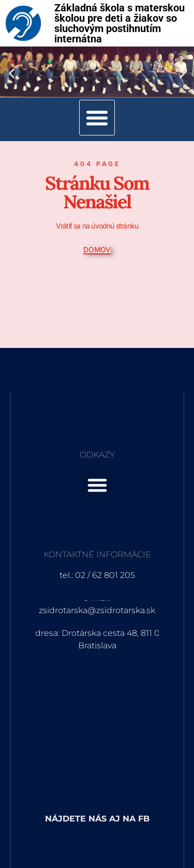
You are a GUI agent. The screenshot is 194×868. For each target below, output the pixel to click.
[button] (12, 73)
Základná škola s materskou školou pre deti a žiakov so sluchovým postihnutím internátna (120, 23)
